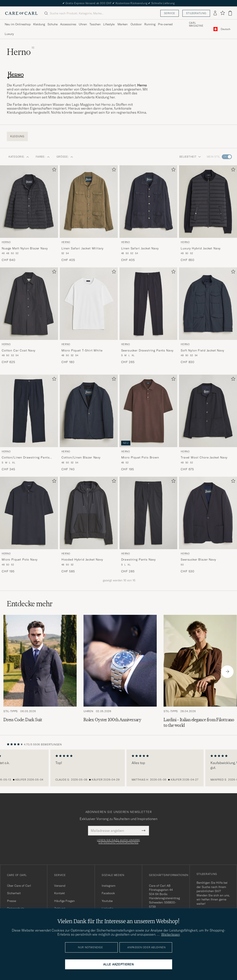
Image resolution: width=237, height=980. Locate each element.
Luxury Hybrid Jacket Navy (201, 248)
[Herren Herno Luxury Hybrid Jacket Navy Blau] (208, 202)
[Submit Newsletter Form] (144, 831)
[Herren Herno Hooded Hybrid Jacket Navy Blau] (89, 513)
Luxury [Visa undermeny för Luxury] (9, 34)
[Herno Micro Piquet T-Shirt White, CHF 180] (89, 316)
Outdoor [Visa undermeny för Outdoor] (136, 24)
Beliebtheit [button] (190, 157)
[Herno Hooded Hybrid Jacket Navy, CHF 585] (89, 525)
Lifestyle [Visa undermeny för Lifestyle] (109, 24)
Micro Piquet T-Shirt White (82, 350)
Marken (123, 24)
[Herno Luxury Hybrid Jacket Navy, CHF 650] (208, 214)
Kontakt (60, 893)
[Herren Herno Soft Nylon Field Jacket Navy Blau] (208, 304)
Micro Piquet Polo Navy (19, 559)
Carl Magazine (196, 24)
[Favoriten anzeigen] (223, 13)
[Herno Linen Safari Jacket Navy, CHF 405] (148, 214)
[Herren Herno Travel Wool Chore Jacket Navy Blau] (208, 411)
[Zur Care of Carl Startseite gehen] (21, 13)
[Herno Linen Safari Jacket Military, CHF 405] (89, 214)
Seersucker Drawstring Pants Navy (147, 350)
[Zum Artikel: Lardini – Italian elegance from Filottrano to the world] (200, 671)
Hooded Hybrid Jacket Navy (82, 559)
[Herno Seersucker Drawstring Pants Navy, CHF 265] (148, 316)
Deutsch (226, 29)
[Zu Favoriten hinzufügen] (53, 170)
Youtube (107, 901)
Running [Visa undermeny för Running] (150, 24)
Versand (60, 886)
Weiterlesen (171, 934)
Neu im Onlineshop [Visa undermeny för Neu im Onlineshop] (18, 24)
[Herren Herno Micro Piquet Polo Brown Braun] (148, 411)
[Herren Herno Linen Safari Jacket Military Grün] (89, 202)
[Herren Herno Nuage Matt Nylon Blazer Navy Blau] (29, 202)
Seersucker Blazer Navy (198, 559)
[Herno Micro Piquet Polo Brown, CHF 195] (148, 423)
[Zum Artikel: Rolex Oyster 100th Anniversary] (120, 671)
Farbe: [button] (43, 157)
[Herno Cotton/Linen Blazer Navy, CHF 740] (89, 423)
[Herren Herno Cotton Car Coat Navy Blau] (29, 304)
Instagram (109, 886)
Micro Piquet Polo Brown (140, 457)
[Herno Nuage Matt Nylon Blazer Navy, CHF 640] (29, 214)
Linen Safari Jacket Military (83, 248)
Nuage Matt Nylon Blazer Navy (25, 248)
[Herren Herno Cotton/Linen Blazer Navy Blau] (89, 411)
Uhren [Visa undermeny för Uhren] (83, 24)
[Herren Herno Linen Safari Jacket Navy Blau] (148, 202)
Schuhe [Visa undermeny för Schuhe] (53, 24)
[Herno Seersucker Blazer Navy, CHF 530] (208, 525)
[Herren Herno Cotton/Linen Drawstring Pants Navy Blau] (29, 411)
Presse (12, 901)
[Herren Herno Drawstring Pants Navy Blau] (148, 513)
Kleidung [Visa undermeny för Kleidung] (39, 24)
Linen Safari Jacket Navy (140, 248)
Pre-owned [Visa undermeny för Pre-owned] (165, 24)
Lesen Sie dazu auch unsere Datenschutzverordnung (118, 841)
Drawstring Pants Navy (139, 559)
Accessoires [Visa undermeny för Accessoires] (68, 24)
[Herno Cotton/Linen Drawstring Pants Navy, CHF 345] (29, 423)
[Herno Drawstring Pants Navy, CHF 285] (148, 525)
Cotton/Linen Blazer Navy (81, 457)
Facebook (108, 893)
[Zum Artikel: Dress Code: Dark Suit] (40, 671)
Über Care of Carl (19, 886)
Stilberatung (196, 13)
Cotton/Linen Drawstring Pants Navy (26, 458)
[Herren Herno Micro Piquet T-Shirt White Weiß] (89, 304)
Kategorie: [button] (19, 157)
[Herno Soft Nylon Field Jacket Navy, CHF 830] (208, 316)
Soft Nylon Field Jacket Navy (202, 350)
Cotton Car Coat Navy (19, 350)
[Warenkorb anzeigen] (230, 13)
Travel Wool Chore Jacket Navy (204, 457)
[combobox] (226, 29)
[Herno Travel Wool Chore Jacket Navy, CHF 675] (208, 423)
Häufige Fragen (64, 901)
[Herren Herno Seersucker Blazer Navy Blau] (208, 513)
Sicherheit (14, 893)
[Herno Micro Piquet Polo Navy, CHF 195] (29, 525)
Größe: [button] (65, 157)
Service (170, 13)
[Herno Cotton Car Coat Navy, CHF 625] (29, 316)
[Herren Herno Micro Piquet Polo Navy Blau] (29, 513)
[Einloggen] (215, 13)
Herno (6, 242)
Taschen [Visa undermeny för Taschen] (95, 24)
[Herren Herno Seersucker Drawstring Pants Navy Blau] (148, 304)
